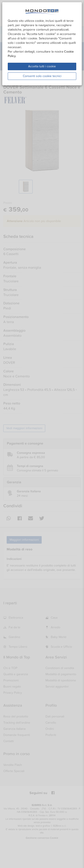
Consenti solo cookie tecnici (42, 76)
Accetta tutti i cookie (42, 66)
